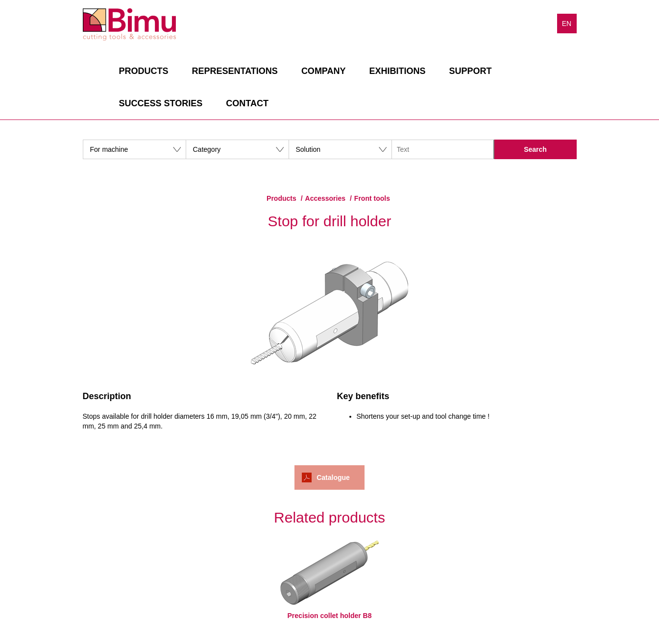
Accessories (326, 198)
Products (144, 71)
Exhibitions (398, 71)
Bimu (129, 24)
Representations (235, 71)
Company (324, 71)
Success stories (161, 103)
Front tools (372, 198)
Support (471, 71)
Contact (247, 103)
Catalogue (333, 477)
